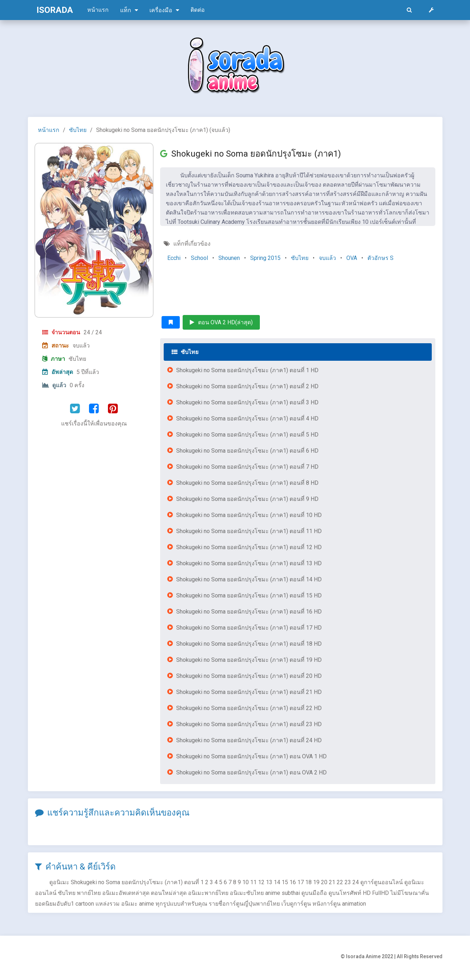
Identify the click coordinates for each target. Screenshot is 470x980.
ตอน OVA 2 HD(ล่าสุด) (221, 322)
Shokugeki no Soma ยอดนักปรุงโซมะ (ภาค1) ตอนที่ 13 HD (249, 563)
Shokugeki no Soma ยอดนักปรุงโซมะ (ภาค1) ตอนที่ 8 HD (247, 483)
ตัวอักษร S (380, 258)
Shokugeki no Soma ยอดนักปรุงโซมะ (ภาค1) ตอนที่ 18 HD (249, 644)
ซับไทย (78, 130)
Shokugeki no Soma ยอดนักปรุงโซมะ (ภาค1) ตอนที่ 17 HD (249, 628)
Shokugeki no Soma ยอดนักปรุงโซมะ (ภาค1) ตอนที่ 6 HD (247, 451)
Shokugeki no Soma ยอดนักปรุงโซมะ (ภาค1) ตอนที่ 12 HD (249, 547)
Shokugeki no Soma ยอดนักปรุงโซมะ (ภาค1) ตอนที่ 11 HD (249, 531)
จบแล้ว (327, 258)
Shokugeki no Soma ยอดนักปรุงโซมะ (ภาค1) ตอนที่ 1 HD (247, 370)
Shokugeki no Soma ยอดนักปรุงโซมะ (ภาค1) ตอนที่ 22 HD (249, 708)
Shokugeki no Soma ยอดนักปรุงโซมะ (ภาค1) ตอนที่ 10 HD (249, 515)
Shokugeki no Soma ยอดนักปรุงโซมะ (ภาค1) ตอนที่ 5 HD (247, 435)
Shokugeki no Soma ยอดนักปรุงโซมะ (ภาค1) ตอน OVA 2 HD (251, 772)
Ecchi (174, 258)
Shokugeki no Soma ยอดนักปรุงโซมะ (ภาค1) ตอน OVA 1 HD (251, 756)
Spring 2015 (265, 258)
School (199, 258)
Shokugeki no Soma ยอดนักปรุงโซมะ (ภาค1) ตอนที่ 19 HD (249, 660)
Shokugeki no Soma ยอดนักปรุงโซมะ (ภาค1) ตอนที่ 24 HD (249, 740)
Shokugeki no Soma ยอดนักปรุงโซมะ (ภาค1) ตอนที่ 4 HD (247, 418)
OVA (352, 258)
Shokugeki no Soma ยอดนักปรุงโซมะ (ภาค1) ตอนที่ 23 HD (249, 724)
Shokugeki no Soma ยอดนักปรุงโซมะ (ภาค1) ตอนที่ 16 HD (249, 612)
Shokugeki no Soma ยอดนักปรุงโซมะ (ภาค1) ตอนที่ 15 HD (249, 595)
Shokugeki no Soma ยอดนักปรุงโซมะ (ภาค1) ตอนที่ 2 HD (247, 386)
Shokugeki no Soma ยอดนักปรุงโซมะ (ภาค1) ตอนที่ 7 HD (247, 467)
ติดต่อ (198, 10)
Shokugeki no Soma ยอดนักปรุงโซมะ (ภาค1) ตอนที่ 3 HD (247, 402)
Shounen (229, 258)
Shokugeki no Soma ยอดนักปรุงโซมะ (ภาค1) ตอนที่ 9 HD (247, 499)
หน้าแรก (98, 10)
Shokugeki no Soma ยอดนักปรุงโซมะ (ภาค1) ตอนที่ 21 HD (249, 692)
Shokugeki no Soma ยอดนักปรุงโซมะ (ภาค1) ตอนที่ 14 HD (249, 579)
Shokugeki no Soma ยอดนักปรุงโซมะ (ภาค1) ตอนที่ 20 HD (249, 676)
